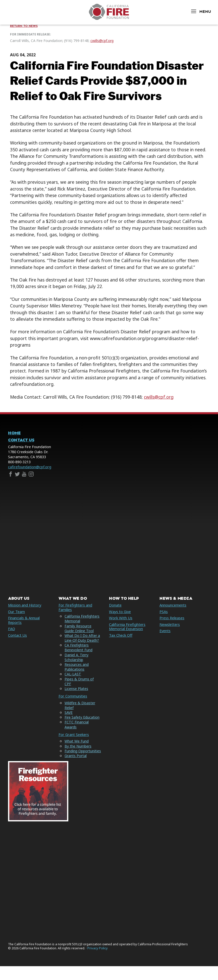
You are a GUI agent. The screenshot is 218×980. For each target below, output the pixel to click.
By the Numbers (78, 750)
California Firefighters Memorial (83, 623)
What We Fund (77, 746)
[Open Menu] (201, 11)
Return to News (24, 26)
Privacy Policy (98, 962)
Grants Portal (76, 765)
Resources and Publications (77, 671)
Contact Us (21, 440)
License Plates (76, 693)
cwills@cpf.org (102, 41)
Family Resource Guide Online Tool (79, 633)
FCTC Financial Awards (77, 729)
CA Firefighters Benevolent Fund (79, 652)
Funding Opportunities (76, 758)
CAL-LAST (73, 679)
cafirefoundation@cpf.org (30, 467)
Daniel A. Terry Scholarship (77, 662)
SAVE (69, 717)
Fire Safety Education (82, 722)
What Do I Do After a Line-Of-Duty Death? (82, 642)
